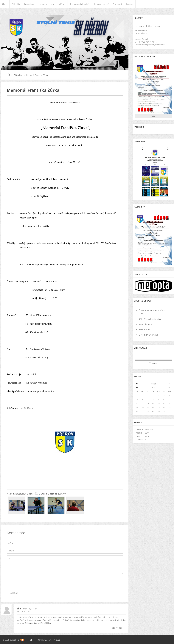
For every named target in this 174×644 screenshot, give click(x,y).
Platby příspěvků (101, 4)
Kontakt (130, 4)
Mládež (62, 4)
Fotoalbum (29, 4)
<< (137, 384)
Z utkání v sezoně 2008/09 (52, 494)
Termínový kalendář (79, 4)
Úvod (5, 4)
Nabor (153, 116)
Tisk (31, 640)
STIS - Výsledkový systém (150, 319)
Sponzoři (118, 4)
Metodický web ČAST (148, 335)
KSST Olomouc (145, 324)
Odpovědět (116, 628)
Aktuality (16, 4)
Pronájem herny (46, 4)
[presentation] (27, 581)
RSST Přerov (144, 330)
